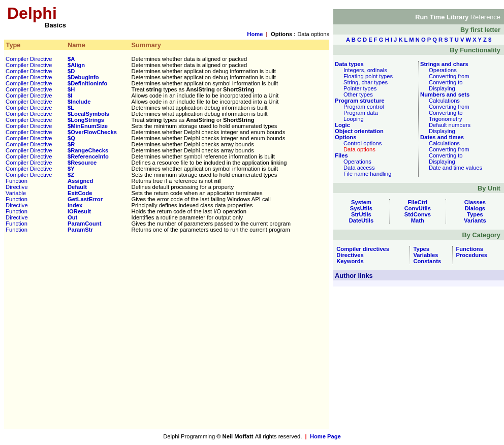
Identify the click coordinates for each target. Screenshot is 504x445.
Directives (349, 255)
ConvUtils (418, 208)
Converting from (449, 76)
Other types (358, 94)
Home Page (325, 436)
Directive (17, 187)
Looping (354, 119)
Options (345, 137)
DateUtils (361, 220)
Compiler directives (361, 249)
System (361, 202)
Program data (361, 113)
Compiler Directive (29, 59)
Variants (475, 220)
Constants (426, 261)
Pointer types (360, 88)
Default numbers (450, 125)
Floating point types (368, 76)
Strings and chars (444, 64)
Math (418, 220)
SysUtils (361, 208)
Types (475, 214)
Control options (363, 143)
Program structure (359, 101)
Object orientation (358, 131)
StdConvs (418, 214)
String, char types (366, 82)
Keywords (349, 261)
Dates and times (441, 137)
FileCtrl (418, 202)
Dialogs (475, 208)
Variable (16, 193)
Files (341, 155)
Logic (342, 125)
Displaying (442, 88)
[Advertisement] (95, 334)
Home (255, 34)
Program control (364, 107)
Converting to (446, 82)
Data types (349, 64)
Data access (359, 168)
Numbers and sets (444, 94)
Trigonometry (446, 119)
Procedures (470, 255)
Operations (357, 162)
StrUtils (361, 214)
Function (17, 181)
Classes (475, 202)
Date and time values (455, 168)
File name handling (368, 174)
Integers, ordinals (365, 70)
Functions (468, 249)
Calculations (444, 101)
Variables (424, 255)
